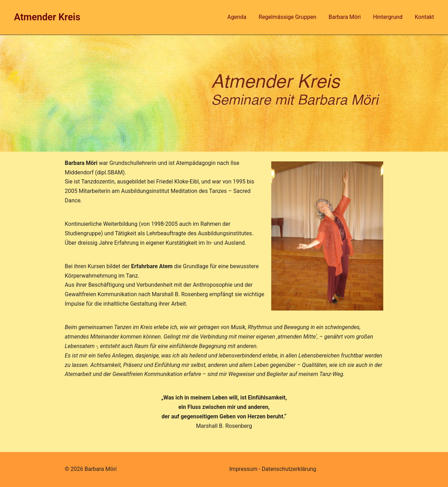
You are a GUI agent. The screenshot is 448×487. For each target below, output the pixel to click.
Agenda (237, 17)
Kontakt (424, 17)
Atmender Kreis (47, 17)
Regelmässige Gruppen (288, 17)
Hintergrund (388, 17)
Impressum (243, 469)
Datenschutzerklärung (289, 469)
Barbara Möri (345, 17)
